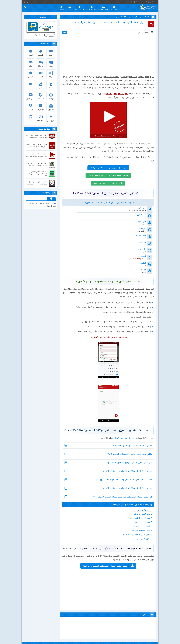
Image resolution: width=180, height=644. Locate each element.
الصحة (31, 107)
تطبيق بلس (51, 118)
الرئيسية (116, 8)
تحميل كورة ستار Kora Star (137, 510)
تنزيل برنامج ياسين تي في (137, 489)
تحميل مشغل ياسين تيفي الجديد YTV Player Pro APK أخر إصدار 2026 (38, 155)
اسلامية (41, 85)
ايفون (31, 52)
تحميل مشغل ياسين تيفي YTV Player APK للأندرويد (107, 184)
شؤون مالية (41, 118)
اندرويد (41, 52)
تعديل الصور (31, 96)
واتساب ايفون (44, 635)
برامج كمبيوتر (106, 8)
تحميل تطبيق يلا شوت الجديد (136, 498)
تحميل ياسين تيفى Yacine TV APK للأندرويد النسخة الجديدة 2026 (39, 146)
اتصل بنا (134, 2)
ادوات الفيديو (143, 18)
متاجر (31, 118)
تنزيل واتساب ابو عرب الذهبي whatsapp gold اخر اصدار (42, 205)
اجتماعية (41, 107)
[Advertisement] (108, 62)
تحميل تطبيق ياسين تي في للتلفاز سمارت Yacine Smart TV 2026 (39, 137)
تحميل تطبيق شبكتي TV (137, 502)
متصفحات (41, 96)
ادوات (51, 74)
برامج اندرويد (94, 8)
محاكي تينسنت (47, 639)
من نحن (153, 2)
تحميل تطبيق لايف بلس (138, 506)
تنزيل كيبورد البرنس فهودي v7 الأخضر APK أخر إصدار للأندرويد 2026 (39, 174)
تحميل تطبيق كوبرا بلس (138, 518)
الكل (51, 52)
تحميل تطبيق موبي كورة (137, 494)
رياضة (51, 96)
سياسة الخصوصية (144, 2)
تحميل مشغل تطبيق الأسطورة (121, 418)
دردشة (31, 85)
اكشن (51, 85)
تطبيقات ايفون (82, 8)
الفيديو (41, 74)
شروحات (64, 8)
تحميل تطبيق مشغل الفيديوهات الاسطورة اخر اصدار (105, 550)
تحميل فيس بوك (58, 635)
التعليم (31, 74)
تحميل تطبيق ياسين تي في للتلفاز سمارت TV (106, 176)
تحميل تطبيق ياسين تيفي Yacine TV (107, 192)
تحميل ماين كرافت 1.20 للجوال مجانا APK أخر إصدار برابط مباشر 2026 (38, 165)
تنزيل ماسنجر (59, 639)
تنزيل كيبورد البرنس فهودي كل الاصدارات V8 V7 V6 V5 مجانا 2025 (38, 183)
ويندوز (51, 63)
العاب (72, 8)
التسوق (51, 107)
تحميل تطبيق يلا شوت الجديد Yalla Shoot (132, 514)
